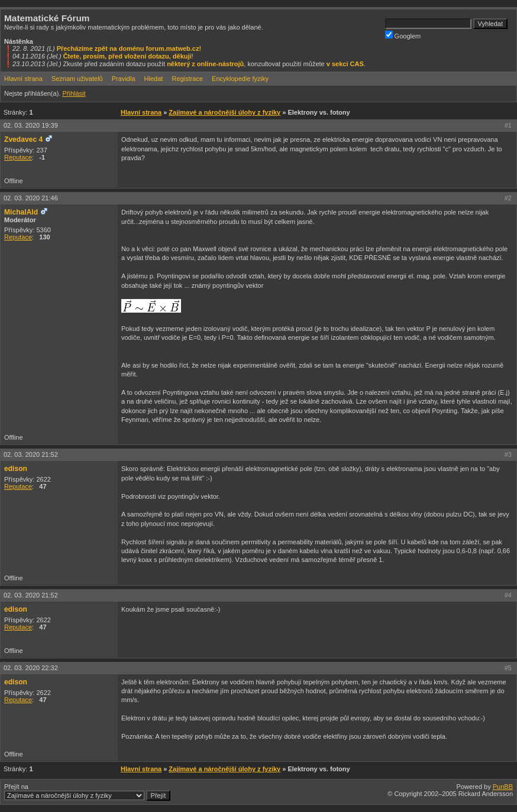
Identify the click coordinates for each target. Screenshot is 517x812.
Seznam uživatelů (77, 79)
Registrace (187, 79)
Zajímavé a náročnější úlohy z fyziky (224, 112)
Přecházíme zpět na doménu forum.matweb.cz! (129, 48)
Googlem (403, 35)
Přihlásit (74, 93)
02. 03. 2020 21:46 (31, 198)
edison (16, 469)
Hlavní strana (23, 79)
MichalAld (21, 212)
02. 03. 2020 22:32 (31, 668)
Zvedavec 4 (23, 139)
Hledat (154, 79)
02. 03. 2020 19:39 (31, 125)
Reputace (18, 157)
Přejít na (87, 792)
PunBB (503, 787)
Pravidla (124, 79)
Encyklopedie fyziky (240, 79)
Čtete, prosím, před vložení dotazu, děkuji (127, 56)
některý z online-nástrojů (205, 64)
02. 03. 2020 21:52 (31, 454)
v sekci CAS (345, 64)
